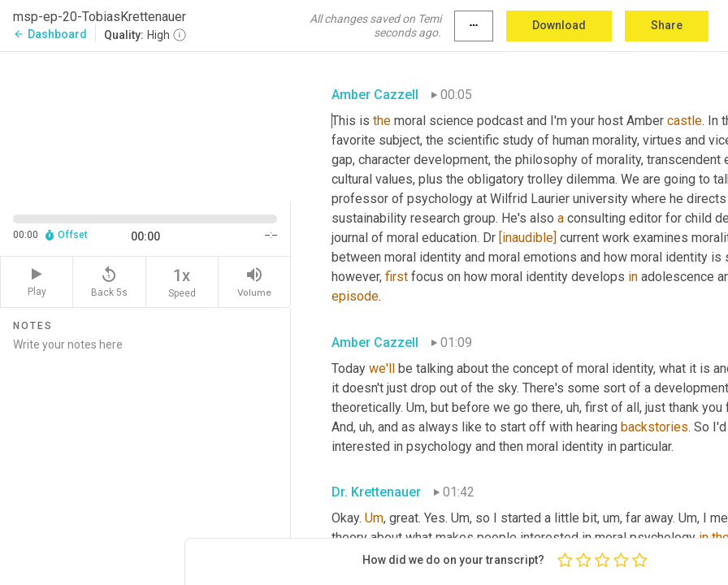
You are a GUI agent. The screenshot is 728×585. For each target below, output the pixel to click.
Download (559, 25)
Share (667, 25)
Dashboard (50, 34)
